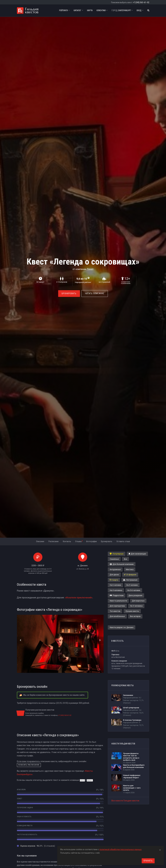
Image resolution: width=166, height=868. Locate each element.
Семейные (114, 559)
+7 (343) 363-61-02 (65, 715)
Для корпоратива (117, 606)
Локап (90, 269)
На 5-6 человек (134, 590)
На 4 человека (116, 590)
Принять (148, 861)
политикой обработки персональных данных (120, 849)
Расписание (54, 541)
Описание (40, 541)
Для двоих (114, 575)
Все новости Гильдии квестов (125, 801)
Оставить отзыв (123, 541)
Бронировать (69, 293)
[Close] (160, 849)
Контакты (67, 541)
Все (125, 559)
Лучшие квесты (132, 611)
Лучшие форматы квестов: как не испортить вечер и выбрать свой (131, 757)
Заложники (128, 695)
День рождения (135, 595)
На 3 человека (136, 606)
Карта (90, 10)
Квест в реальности (118, 601)
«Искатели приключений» (79, 598)
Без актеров (135, 616)
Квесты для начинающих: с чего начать (132, 788)
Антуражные (115, 569)
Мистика (130, 569)
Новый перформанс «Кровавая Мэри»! (132, 776)
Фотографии (91, 541)
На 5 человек (132, 585)
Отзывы (79, 541)
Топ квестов (115, 611)
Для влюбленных (117, 616)
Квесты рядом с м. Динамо (122, 627)
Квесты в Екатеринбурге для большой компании (134, 766)
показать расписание (29, 765)
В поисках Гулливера (132, 720)
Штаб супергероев (131, 708)
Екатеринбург (122, 10)
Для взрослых (138, 601)
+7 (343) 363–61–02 (141, 2)
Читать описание (95, 293)
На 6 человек (115, 585)
